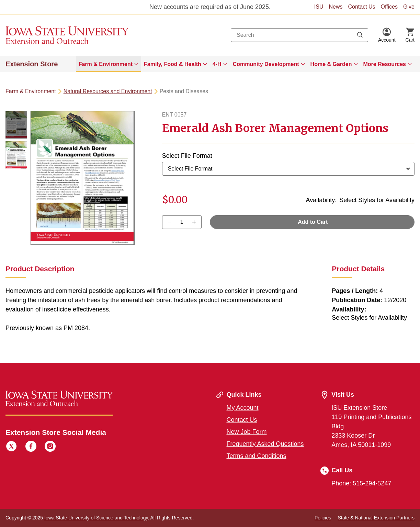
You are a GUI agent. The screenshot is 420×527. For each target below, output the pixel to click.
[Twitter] (11, 447)
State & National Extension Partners (376, 518)
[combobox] (299, 35)
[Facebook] (31, 447)
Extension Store (32, 64)
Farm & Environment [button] (106, 64)
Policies (323, 518)
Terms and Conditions (257, 456)
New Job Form (247, 432)
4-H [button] (217, 64)
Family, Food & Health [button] (173, 64)
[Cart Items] (410, 35)
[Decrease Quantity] (196, 222)
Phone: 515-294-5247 (361, 483)
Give (409, 7)
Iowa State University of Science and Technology (96, 518)
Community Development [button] (266, 64)
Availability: (321, 200)
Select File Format (187, 156)
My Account (243, 408)
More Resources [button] (385, 64)
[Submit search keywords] (360, 35)
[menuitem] (109, 64)
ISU (319, 7)
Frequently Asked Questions (265, 444)
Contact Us (361, 7)
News (336, 7)
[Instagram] (50, 447)
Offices (389, 7)
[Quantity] (182, 222)
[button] (387, 35)
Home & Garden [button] (331, 64)
